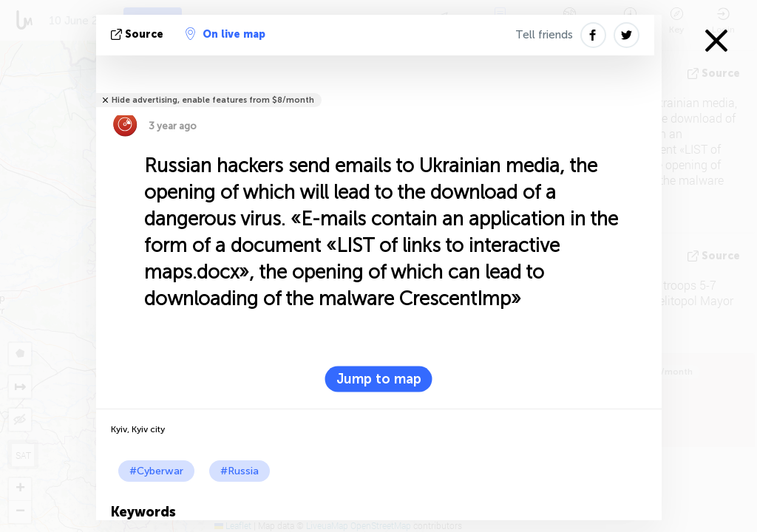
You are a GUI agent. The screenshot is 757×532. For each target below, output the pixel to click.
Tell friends (544, 35)
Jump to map (379, 379)
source (139, 34)
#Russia (240, 471)
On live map (225, 34)
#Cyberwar (156, 471)
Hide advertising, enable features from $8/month (213, 100)
